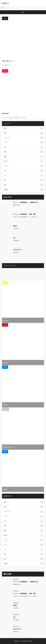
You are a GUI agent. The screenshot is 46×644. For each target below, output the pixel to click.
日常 (24, 133)
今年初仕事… (17, 240)
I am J (5, 3)
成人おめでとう (18, 250)
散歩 (24, 128)
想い (5, 71)
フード (24, 142)
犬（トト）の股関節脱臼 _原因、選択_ (25, 214)
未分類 (24, 190)
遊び (5, 18)
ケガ (24, 147)
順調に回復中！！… (18, 205)
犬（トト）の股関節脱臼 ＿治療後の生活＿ (26, 202)
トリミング (24, 138)
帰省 (24, 152)
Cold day (5, 113)
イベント (24, 166)
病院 (24, 157)
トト (24, 175)
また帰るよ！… (17, 229)
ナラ (24, 171)
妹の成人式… (17, 252)
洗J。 (15, 238)
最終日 (15, 226)
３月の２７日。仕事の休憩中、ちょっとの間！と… (26, 217)
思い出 (24, 161)
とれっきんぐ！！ (8, 61)
